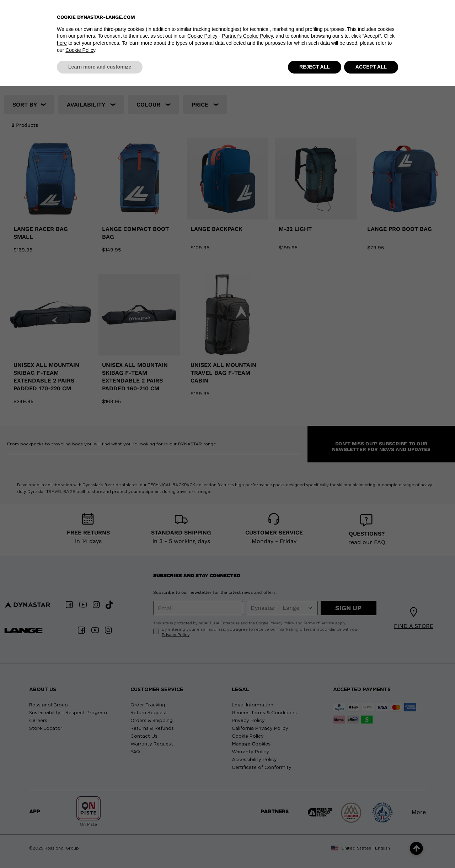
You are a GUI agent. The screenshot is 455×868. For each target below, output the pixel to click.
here (62, 825)
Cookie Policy (202, 818)
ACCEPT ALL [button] (371, 848)
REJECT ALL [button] (315, 848)
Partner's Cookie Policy (247, 818)
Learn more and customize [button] (100, 848)
